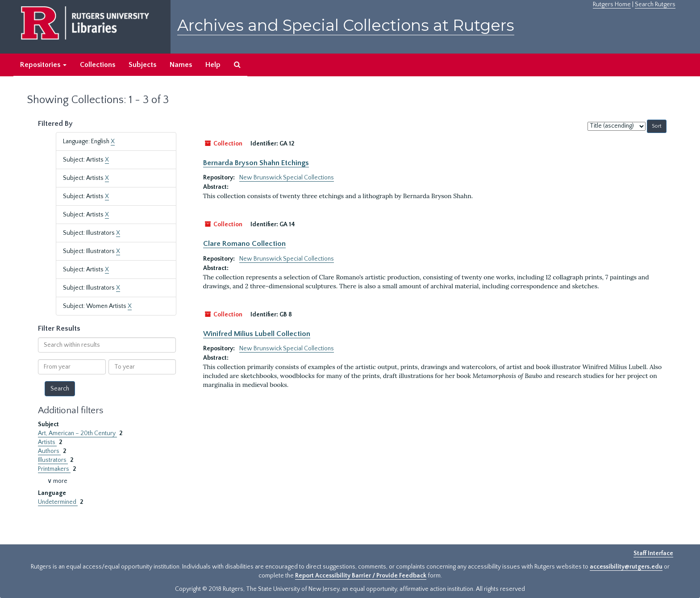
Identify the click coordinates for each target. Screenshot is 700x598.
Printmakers (54, 469)
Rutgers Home (612, 4)
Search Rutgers (655, 4)
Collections (98, 65)
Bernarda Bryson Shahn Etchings (256, 163)
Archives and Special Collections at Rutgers (346, 25)
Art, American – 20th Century (77, 433)
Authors (49, 451)
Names (181, 65)
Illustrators (53, 460)
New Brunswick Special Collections (287, 178)
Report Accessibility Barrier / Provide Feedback (361, 576)
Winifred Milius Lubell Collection (257, 334)
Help (213, 65)
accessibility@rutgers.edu (626, 567)
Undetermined (58, 502)
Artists (47, 442)
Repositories (43, 65)
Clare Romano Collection (244, 244)
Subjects (142, 65)
